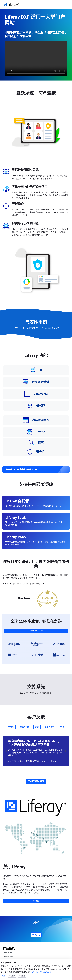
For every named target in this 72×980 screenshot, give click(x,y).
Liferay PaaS (8, 957)
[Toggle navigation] (67, 5)
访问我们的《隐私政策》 (43, 972)
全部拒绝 (22, 976)
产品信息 (9, 949)
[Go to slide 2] (36, 770)
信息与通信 (49, 727)
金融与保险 (24, 727)
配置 (4, 976)
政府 (62, 727)
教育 (37, 727)
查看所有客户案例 (36, 631)
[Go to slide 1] (32, 770)
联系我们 (36, 935)
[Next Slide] (66, 751)
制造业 (11, 727)
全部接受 (12, 976)
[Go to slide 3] (41, 770)
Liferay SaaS (8, 953)
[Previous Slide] (6, 751)
